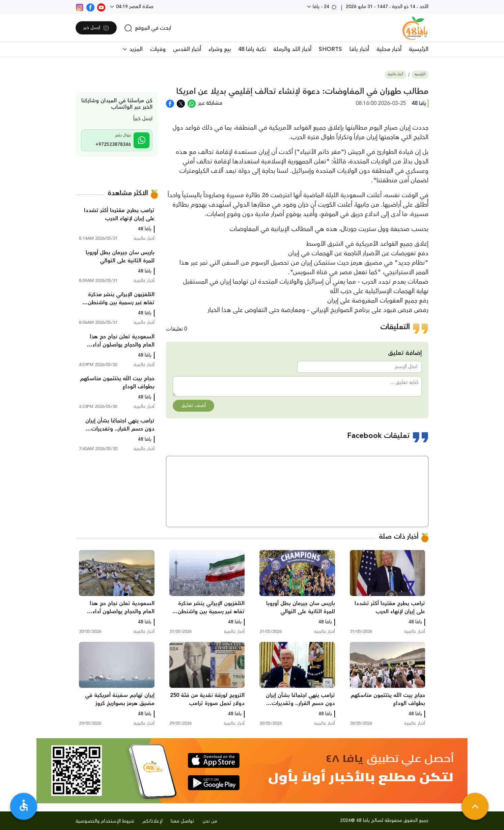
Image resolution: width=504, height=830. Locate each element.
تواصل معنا (183, 821)
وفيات (158, 49)
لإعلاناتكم (152, 821)
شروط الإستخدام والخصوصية (105, 821)
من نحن (210, 821)
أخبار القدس (187, 49)
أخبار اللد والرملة (292, 49)
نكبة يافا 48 (252, 49)
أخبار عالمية (396, 74)
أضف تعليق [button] (193, 406)
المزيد (135, 49)
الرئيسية (419, 49)
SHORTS (330, 49)
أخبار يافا (359, 49)
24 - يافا (324, 7)
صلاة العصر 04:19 (134, 7)
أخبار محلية (389, 49)
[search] (148, 28)
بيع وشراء (220, 49)
